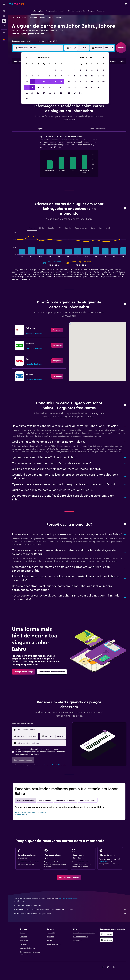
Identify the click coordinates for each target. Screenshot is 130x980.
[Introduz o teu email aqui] (41, 743)
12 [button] (38, 82)
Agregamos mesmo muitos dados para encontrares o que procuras (70, 909)
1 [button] (55, 70)
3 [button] (27, 76)
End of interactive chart (43, 171)
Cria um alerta (104, 861)
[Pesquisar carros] (4, 21)
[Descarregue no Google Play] (106, 934)
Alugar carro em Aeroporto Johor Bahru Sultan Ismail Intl (30, 814)
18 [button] (32, 87)
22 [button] (55, 87)
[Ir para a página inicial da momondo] (16, 4)
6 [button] (44, 76)
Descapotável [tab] (104, 228)
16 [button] (61, 82)
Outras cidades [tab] (45, 800)
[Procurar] (4, 16)
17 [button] (27, 87)
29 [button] (55, 93)
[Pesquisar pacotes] (4, 26)
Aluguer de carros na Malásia (28, 17)
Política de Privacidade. (58, 765)
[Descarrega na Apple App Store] (106, 940)
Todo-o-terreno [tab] (81, 228)
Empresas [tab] (41, 129)
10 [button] (27, 82)
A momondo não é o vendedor (70, 905)
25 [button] (32, 93)
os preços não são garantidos (68, 898)
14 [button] (50, 82)
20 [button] (44, 87)
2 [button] (61, 70)
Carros (14, 17)
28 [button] (50, 93)
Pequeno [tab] (32, 228)
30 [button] (61, 93)
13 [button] (44, 82)
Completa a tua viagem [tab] (65, 800)
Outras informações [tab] (98, 129)
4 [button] (32, 76)
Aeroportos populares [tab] (25, 800)
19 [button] (38, 87)
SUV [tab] (59, 228)
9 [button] (61, 76)
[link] (57, 330)
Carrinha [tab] (68, 228)
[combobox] (22, 41)
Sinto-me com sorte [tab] (88, 800)
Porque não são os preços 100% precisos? (70, 914)
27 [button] (44, 93)
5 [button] (38, 76)
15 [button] (55, 82)
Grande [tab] (51, 228)
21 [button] (50, 87)
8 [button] (55, 76)
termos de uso (43, 765)
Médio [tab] (42, 228)
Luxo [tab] (93, 228)
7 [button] (50, 76)
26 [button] (38, 93)
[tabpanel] (69, 159)
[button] (4, 4)
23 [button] (61, 87)
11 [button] (32, 82)
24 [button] (27, 93)
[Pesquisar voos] (4, 11)
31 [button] (27, 99)
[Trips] (4, 33)
